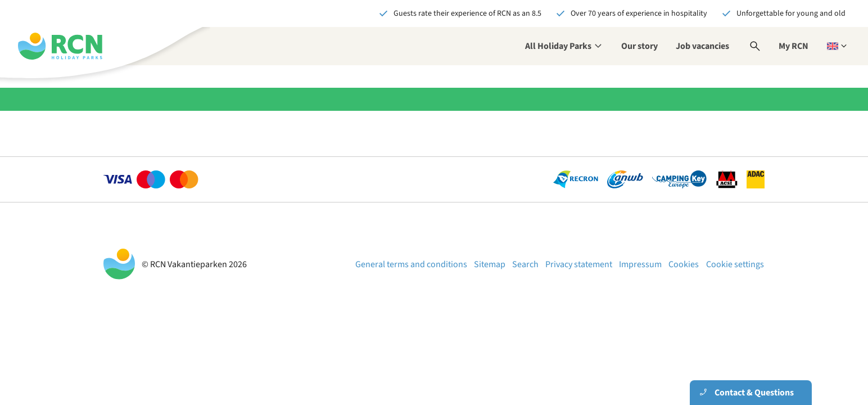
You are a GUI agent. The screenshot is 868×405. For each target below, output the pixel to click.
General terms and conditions (411, 264)
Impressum (640, 264)
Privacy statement (579, 264)
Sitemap (490, 264)
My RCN (794, 46)
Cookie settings (735, 264)
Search (525, 264)
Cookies (684, 264)
